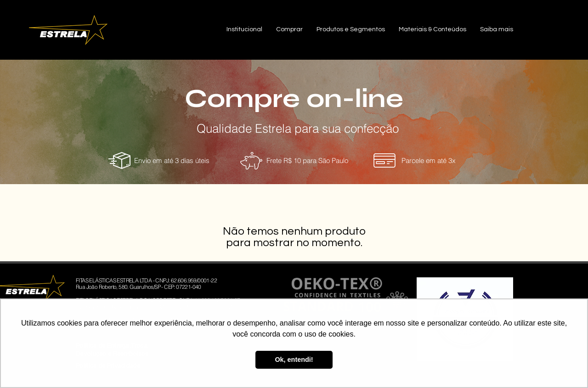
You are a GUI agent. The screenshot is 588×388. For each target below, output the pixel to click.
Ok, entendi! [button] (294, 360)
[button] (244, 30)
